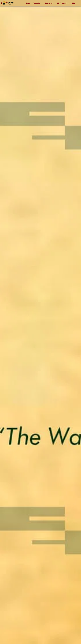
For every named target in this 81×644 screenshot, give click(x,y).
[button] (38, 3)
